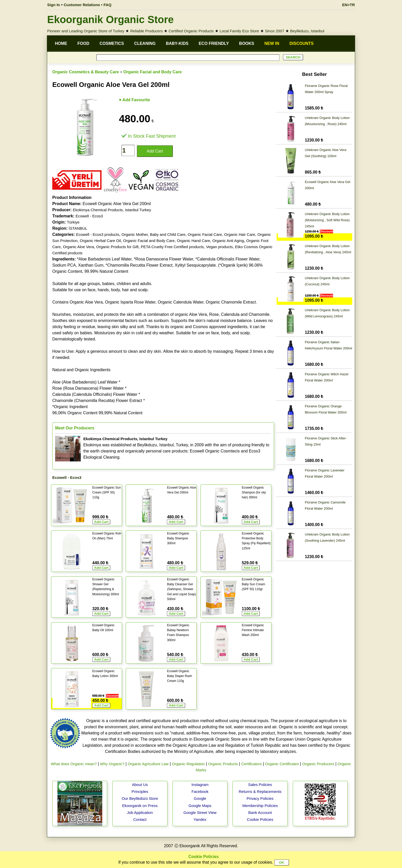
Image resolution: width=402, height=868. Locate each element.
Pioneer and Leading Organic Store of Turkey (86, 31)
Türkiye (73, 222)
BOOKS (247, 43)
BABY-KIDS (177, 43)
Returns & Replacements (260, 791)
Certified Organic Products (191, 31)
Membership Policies (260, 806)
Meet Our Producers (75, 428)
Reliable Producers (147, 31)
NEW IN (272, 43)
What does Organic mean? (74, 764)
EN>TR (348, 5)
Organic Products (223, 764)
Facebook (200, 791)
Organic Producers (318, 764)
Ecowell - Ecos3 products (97, 234)
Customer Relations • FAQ (88, 5)
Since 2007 (274, 31)
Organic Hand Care (193, 241)
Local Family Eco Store (239, 31)
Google (200, 798)
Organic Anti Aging (228, 241)
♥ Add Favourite (134, 100)
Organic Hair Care (240, 234)
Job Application (140, 813)
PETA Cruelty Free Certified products (172, 247)
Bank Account (260, 813)
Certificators (252, 764)
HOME (61, 43)
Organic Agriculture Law (148, 764)
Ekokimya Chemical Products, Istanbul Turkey (112, 210)
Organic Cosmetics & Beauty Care (86, 72)
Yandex (200, 819)
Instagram (200, 785)
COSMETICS (112, 43)
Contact (140, 819)
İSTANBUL (78, 228)
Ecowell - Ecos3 (89, 216)
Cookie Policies (260, 819)
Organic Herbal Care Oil (100, 241)
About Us (140, 785)
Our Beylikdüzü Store (140, 798)
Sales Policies (260, 785)
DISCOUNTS (301, 43)
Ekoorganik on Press (140, 806)
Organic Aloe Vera (78, 247)
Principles (140, 791)
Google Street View (200, 813)
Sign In (54, 5)
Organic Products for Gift (117, 247)
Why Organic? (112, 764)
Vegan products (219, 247)
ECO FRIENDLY (214, 43)
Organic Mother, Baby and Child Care (153, 234)
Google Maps (200, 806)
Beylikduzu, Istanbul (307, 31)
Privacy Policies (260, 798)
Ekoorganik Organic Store (110, 19)
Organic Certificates (282, 764)
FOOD (83, 43)
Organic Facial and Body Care (153, 72)
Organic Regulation (188, 764)
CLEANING (145, 43)
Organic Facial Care (205, 234)
